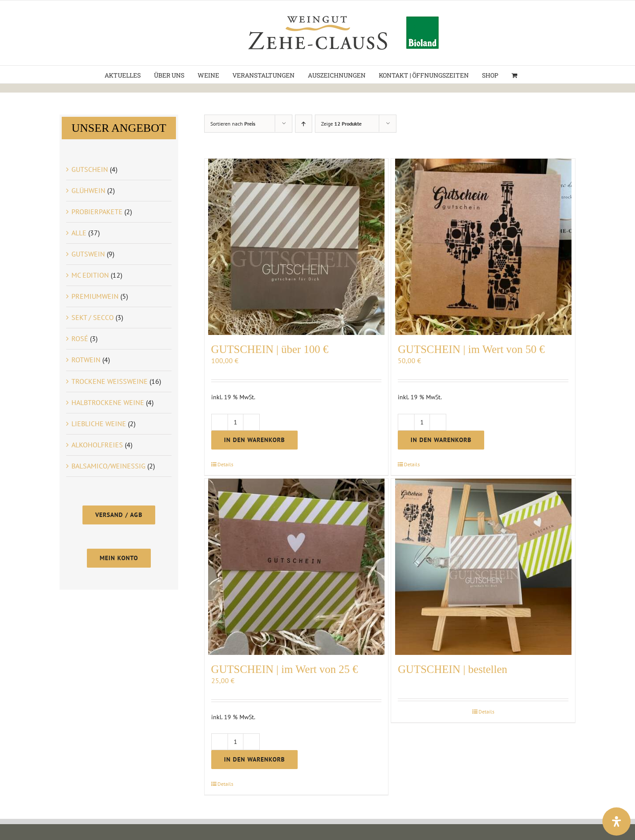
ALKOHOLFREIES (97, 445)
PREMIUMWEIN (95, 296)
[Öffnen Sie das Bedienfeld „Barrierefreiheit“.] (616, 821)
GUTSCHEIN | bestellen (452, 669)
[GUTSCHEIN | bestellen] (483, 567)
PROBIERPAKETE (97, 212)
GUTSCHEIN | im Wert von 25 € (285, 669)
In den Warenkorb (254, 440)
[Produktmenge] (235, 422)
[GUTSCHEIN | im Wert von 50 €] (483, 247)
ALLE (79, 233)
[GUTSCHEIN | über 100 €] (297, 247)
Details (225, 464)
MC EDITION (90, 275)
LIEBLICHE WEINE (99, 424)
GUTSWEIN (88, 254)
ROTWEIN (86, 360)
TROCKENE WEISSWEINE (110, 381)
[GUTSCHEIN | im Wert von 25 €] (297, 567)
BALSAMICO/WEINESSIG (108, 466)
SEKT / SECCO (93, 317)
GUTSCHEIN (90, 169)
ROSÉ (80, 338)
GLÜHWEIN (88, 190)
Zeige (341, 124)
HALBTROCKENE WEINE (108, 402)
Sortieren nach (233, 124)
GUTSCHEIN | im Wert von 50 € (471, 349)
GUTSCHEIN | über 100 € (270, 349)
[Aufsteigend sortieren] (304, 124)
